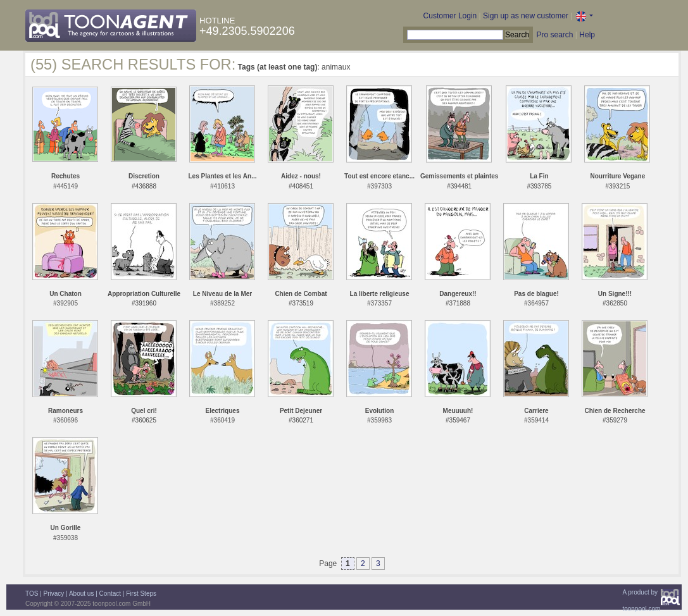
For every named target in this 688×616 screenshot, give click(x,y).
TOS (32, 594)
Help (587, 35)
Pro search (554, 35)
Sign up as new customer (526, 16)
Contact (110, 594)
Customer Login (450, 16)
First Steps (141, 594)
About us (81, 594)
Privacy (54, 594)
